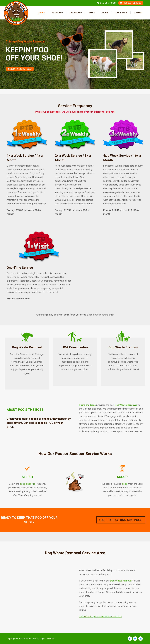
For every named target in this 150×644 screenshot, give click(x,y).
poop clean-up (27, 484)
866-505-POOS (108, 3)
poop (125, 484)
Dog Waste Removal (121, 581)
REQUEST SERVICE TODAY (20, 69)
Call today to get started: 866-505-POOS (100, 616)
